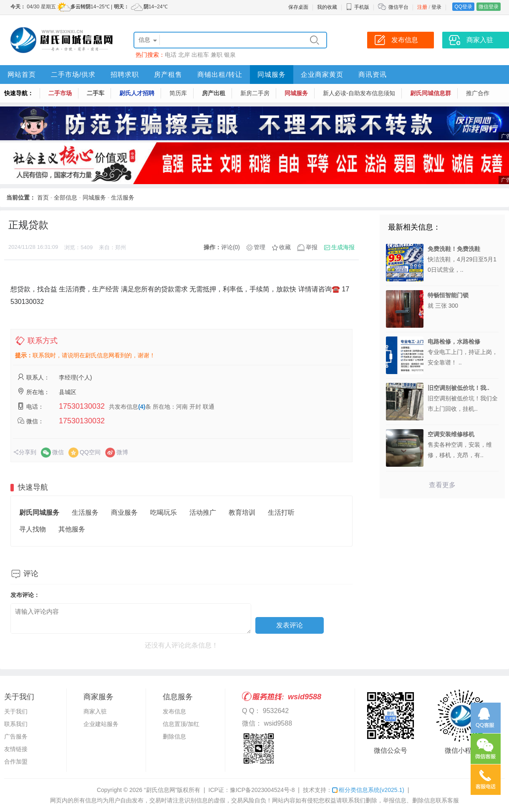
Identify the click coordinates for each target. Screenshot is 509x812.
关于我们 (16, 711)
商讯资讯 (373, 75)
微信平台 (398, 7)
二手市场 (60, 93)
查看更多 (442, 485)
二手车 (96, 93)
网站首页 (22, 75)
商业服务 (124, 512)
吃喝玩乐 (164, 512)
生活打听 (281, 512)
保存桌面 (298, 7)
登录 (436, 7)
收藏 (285, 247)
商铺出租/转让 (220, 75)
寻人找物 (33, 529)
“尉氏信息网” (160, 790)
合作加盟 (16, 761)
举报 (312, 247)
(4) (142, 407)
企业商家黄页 (322, 75)
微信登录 (489, 7)
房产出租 (214, 93)
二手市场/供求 (73, 75)
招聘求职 (125, 75)
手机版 (358, 7)
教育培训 (242, 512)
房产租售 (168, 75)
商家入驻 (95, 711)
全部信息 (66, 197)
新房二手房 (255, 93)
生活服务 (123, 197)
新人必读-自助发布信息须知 (359, 93)
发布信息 (174, 711)
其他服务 (72, 529)
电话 (171, 55)
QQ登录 (463, 7)
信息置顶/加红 (181, 724)
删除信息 (174, 736)
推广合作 (478, 93)
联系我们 (16, 724)
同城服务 (272, 75)
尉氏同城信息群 (431, 93)
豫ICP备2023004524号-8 (262, 790)
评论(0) (231, 247)
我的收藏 (327, 7)
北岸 (184, 55)
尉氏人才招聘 (137, 93)
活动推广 (203, 512)
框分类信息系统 (368, 790)
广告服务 (16, 736)
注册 (422, 7)
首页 (43, 197)
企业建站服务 (101, 724)
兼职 (217, 55)
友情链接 (16, 749)
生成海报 (343, 247)
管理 (260, 247)
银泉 (230, 55)
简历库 (178, 93)
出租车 (200, 55)
